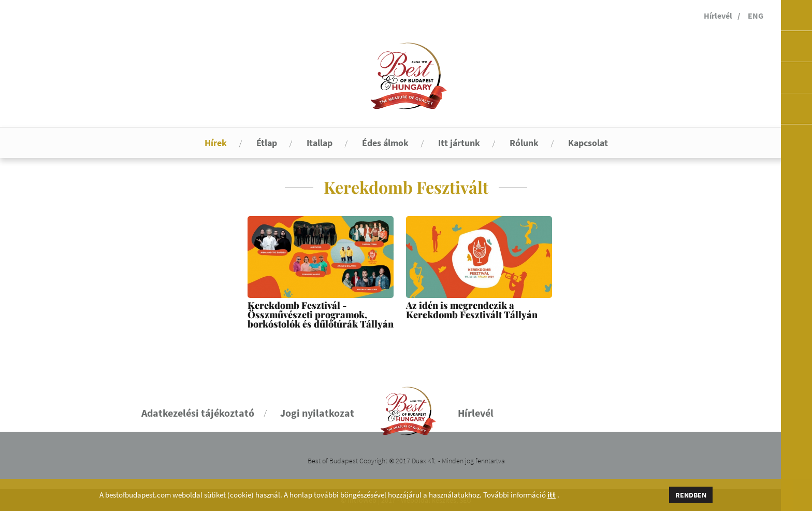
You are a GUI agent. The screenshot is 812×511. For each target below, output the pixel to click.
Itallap (320, 143)
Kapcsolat (588, 143)
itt (552, 495)
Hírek (216, 143)
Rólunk (524, 143)
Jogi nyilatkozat (317, 413)
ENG (756, 16)
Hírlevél (718, 16)
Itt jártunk (459, 143)
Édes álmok (385, 143)
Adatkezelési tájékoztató (198, 413)
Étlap (267, 143)
